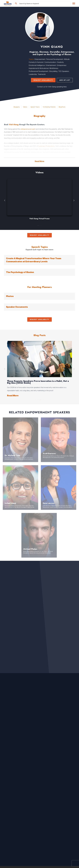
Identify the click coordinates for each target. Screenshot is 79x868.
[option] (39, 200)
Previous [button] (5, 200)
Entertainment (51, 65)
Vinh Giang (14, 125)
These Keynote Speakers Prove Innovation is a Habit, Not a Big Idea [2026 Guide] (38, 382)
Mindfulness (54, 68)
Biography (17, 107)
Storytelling (53, 71)
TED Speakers (64, 71)
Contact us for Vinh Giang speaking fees (52, 87)
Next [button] (74, 200)
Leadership (33, 74)
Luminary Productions (47, 146)
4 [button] (40, 399)
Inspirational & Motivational (39, 68)
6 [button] (43, 399)
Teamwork (42, 74)
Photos (10, 296)
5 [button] (42, 399)
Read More (39, 161)
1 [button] (38, 225)
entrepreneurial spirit (28, 129)
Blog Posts (62, 107)
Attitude (67, 59)
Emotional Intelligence (37, 65)
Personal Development (55, 59)
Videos (25, 107)
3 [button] (41, 225)
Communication (50, 62)
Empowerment (40, 59)
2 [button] (39, 225)
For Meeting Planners (49, 107)
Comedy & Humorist (36, 62)
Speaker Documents (17, 307)
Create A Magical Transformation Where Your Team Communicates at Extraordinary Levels (34, 260)
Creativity (60, 62)
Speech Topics (35, 107)
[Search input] (44, 3)
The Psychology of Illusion (20, 272)
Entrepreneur (62, 65)
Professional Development (38, 71)
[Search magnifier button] (16, 3)
